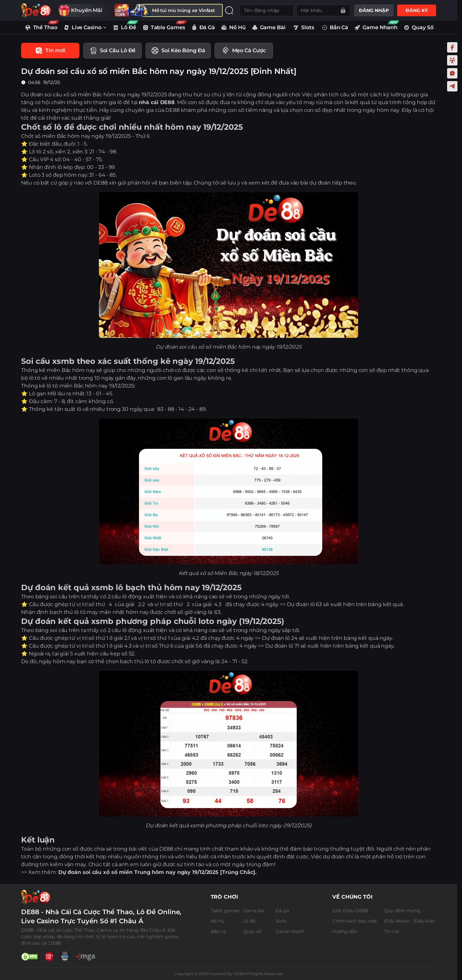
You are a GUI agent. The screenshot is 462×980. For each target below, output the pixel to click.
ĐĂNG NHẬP (374, 10)
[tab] (50, 51)
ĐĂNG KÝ (416, 10)
